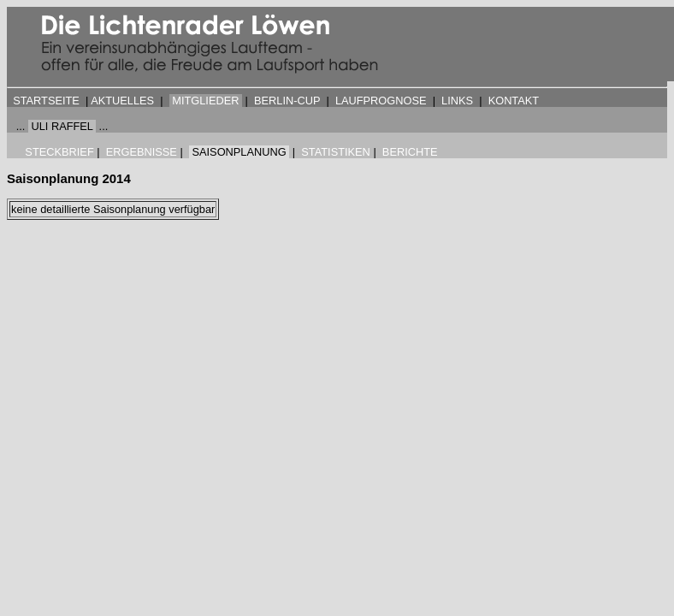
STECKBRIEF (59, 152)
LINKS (457, 101)
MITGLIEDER (205, 101)
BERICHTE (410, 152)
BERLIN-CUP (287, 101)
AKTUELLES (122, 101)
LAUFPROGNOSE (381, 101)
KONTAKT (514, 101)
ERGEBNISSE (142, 152)
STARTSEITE (46, 101)
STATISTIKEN (336, 152)
